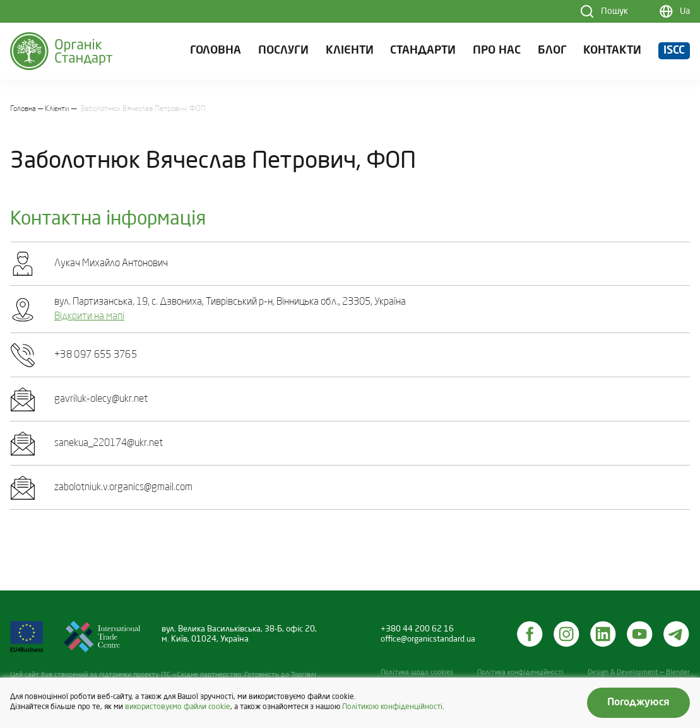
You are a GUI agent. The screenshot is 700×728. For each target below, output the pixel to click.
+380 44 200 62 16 (417, 629)
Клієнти (350, 51)
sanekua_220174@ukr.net (109, 443)
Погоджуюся (638, 703)
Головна (216, 51)
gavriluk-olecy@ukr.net (101, 399)
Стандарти (423, 51)
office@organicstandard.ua (428, 639)
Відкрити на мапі (89, 317)
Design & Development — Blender (639, 673)
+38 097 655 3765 (96, 355)
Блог (552, 51)
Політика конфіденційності (520, 673)
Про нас (497, 51)
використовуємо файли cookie (178, 707)
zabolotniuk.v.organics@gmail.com (123, 488)
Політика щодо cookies (417, 673)
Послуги (283, 51)
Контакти (612, 51)
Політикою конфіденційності (392, 707)
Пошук (614, 11)
